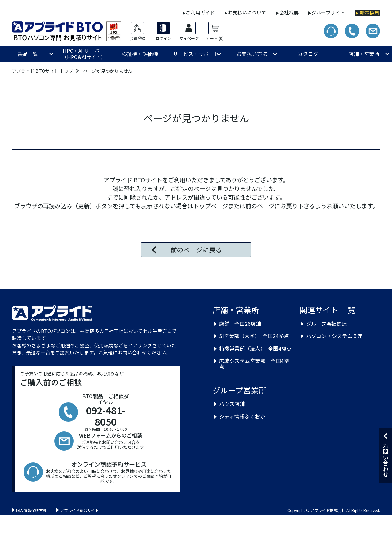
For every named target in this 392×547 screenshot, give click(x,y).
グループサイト (328, 12)
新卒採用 (369, 13)
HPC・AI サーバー (84, 54)
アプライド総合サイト (80, 510)
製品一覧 (28, 54)
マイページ (189, 38)
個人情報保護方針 (31, 510)
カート (215, 38)
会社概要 (289, 12)
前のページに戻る (196, 250)
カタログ (308, 54)
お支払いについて (247, 12)
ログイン (163, 38)
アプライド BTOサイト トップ (43, 71)
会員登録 (138, 38)
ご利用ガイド (200, 12)
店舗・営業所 (364, 54)
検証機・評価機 (140, 54)
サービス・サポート (196, 54)
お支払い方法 (252, 54)
